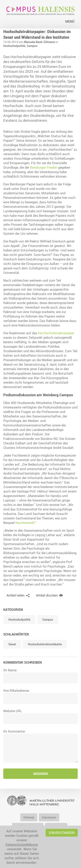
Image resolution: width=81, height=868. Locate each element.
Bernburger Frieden (44, 167)
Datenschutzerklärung (22, 845)
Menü (70, 21)
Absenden (40, 774)
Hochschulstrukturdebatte (45, 644)
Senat (12, 644)
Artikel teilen (16, 595)
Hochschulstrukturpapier (56, 333)
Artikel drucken (47, 595)
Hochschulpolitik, (15, 46)
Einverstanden (62, 833)
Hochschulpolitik (19, 619)
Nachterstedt (25, 523)
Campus (32, 46)
